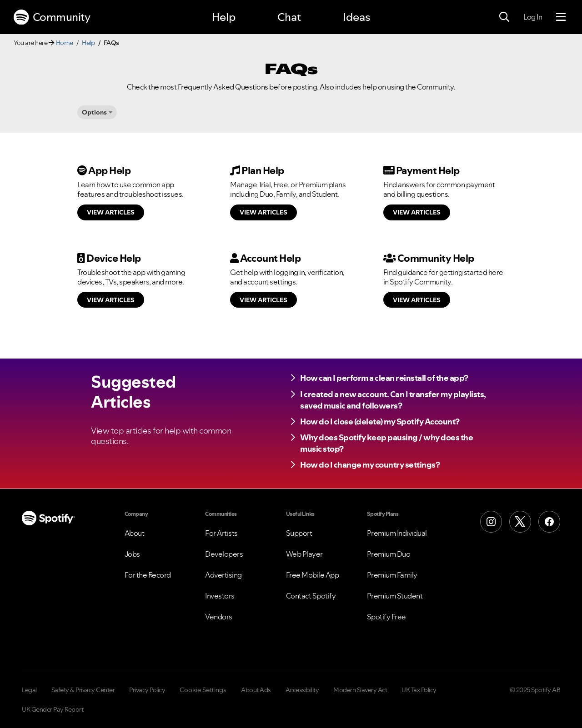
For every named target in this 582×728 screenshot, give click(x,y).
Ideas (356, 17)
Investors (220, 596)
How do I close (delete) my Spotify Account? (380, 421)
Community (52, 17)
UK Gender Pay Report (53, 709)
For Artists (221, 533)
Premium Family (392, 575)
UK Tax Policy (419, 690)
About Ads (256, 690)
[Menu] (561, 17)
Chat (289, 17)
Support (299, 533)
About (135, 533)
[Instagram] (491, 522)
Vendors (219, 617)
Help (224, 17)
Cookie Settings (203, 690)
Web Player (304, 554)
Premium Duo (389, 554)
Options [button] (94, 112)
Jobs (132, 554)
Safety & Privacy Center (83, 690)
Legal (29, 690)
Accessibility (302, 690)
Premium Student (395, 596)
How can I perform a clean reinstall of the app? (384, 378)
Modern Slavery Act (360, 690)
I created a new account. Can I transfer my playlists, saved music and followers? (393, 400)
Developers (224, 554)
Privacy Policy (147, 690)
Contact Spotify (311, 596)
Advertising (223, 575)
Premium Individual (397, 533)
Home (65, 43)
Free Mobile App (313, 575)
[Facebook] (549, 522)
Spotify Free (386, 617)
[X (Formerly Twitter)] (520, 522)
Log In (533, 17)
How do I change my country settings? (370, 465)
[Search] (504, 17)
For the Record (148, 575)
